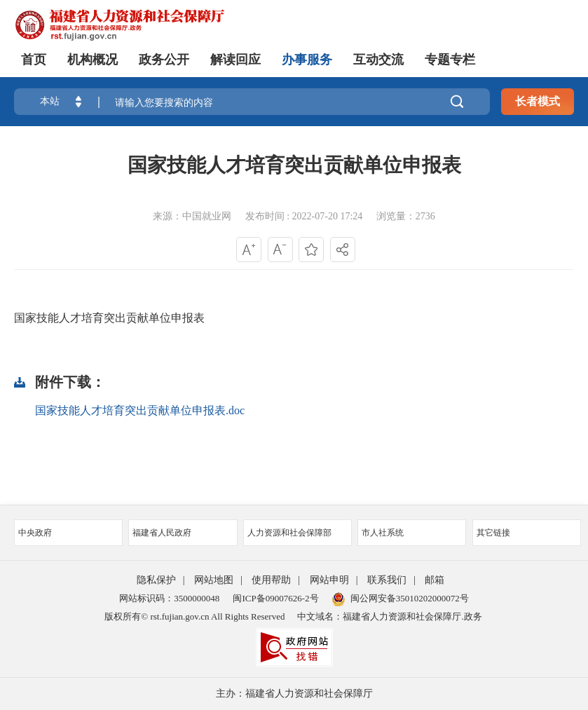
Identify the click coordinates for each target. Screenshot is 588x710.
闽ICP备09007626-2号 (275, 598)
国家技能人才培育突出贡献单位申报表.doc (140, 410)
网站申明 (329, 580)
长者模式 (538, 101)
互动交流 (378, 60)
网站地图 (214, 580)
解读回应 (235, 60)
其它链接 (527, 533)
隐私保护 (156, 580)
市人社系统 (412, 533)
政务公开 (164, 60)
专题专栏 (450, 60)
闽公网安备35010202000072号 (401, 598)
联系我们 (387, 580)
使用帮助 (271, 580)
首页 (34, 60)
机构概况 (93, 60)
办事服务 (307, 60)
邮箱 (435, 580)
